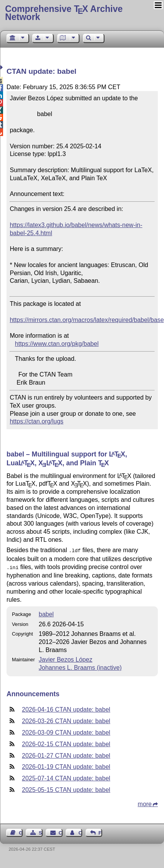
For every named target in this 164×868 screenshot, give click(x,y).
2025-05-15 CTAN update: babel (66, 788)
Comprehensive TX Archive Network (64, 13)
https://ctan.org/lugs (36, 421)
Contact (61, 831)
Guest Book (21, 831)
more (145, 802)
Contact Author (80, 831)
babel (46, 613)
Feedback (100, 831)
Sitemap (41, 831)
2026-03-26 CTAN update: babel (66, 719)
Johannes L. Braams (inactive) (80, 666)
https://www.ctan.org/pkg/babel (57, 344)
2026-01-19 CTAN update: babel (66, 765)
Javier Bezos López (66, 658)
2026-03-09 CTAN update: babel (66, 731)
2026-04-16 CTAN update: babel (66, 708)
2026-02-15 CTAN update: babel (66, 743)
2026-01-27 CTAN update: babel (66, 754)
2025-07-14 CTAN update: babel (66, 777)
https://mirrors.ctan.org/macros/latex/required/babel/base (87, 320)
